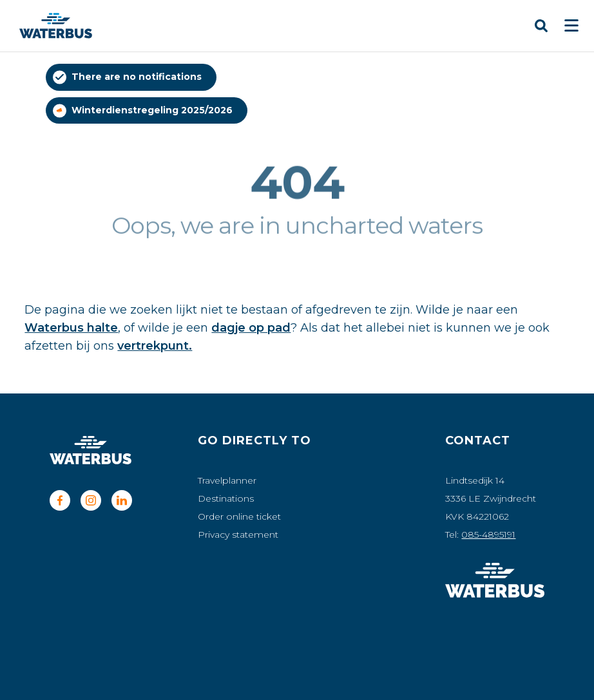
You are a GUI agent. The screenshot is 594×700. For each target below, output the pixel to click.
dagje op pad (251, 328)
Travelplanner (227, 480)
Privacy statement (238, 534)
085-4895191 (488, 534)
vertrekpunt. (155, 346)
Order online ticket (239, 516)
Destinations (226, 498)
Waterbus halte (71, 328)
